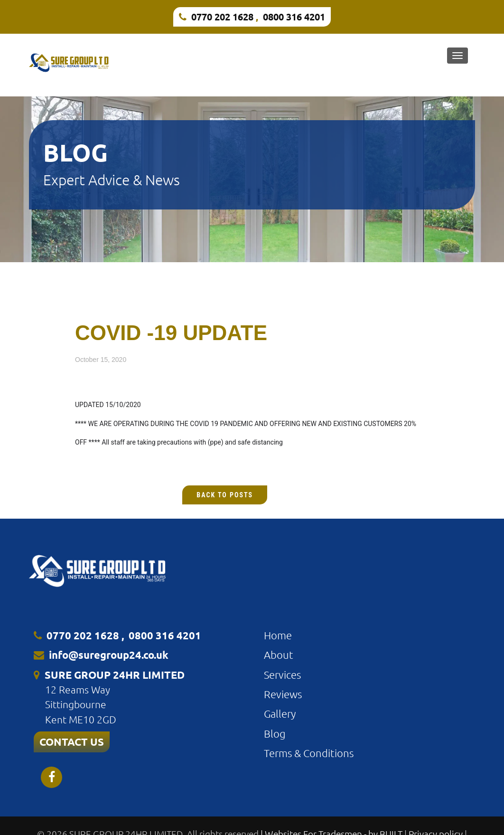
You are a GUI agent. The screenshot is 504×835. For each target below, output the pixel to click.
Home (278, 635)
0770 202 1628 (222, 17)
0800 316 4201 (294, 17)
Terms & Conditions (309, 753)
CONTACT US (72, 742)
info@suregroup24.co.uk (109, 655)
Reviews (283, 694)
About (279, 655)
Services (282, 674)
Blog (275, 733)
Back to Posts (225, 495)
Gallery (280, 713)
